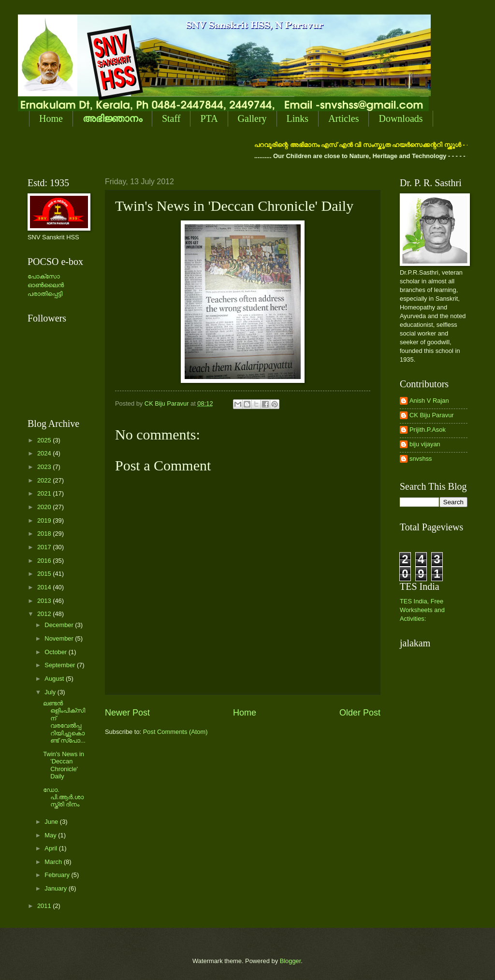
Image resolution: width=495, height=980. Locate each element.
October (56, 652)
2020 (45, 507)
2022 (45, 480)
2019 (45, 520)
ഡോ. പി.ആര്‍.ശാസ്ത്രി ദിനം (63, 797)
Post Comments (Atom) (175, 732)
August (55, 679)
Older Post (360, 713)
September (61, 665)
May (51, 835)
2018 (45, 534)
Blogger (291, 961)
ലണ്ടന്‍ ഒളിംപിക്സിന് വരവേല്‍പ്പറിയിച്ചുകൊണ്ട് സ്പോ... (64, 722)
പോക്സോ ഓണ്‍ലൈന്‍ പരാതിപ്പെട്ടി (46, 285)
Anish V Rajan (429, 401)
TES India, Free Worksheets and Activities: (422, 610)
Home (51, 118)
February (58, 875)
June (52, 822)
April (51, 848)
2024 (45, 453)
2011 (45, 906)
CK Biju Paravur (432, 415)
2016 (45, 561)
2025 (45, 440)
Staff (171, 118)
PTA (209, 118)
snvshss (421, 459)
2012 (45, 614)
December (60, 625)
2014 (45, 587)
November (60, 638)
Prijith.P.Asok (428, 430)
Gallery (252, 118)
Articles (343, 118)
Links (298, 118)
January (56, 888)
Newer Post (127, 713)
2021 (45, 493)
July (51, 692)
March (54, 862)
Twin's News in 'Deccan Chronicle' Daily (64, 765)
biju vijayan (425, 444)
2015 (45, 574)
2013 (45, 601)
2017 (45, 547)
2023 (45, 467)
